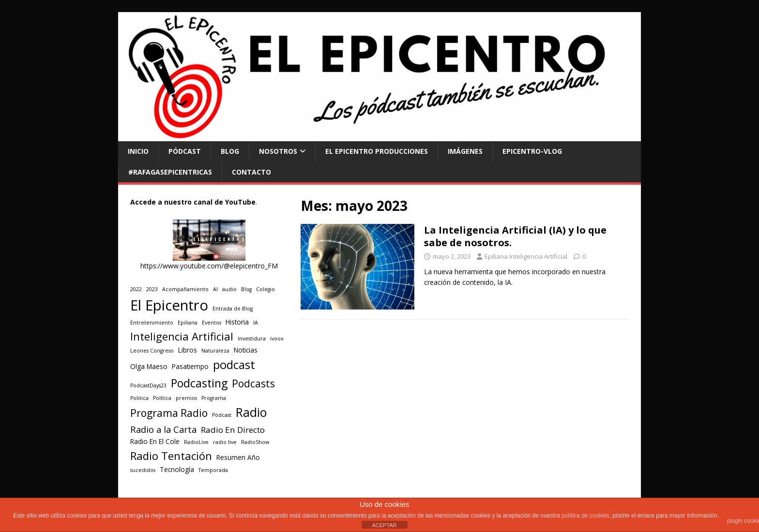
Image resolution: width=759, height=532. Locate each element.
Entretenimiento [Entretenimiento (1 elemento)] (152, 323)
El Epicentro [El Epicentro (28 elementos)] (169, 305)
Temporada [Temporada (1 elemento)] (213, 470)
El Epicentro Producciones (377, 151)
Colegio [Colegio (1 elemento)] (266, 289)
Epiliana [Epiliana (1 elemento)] (188, 323)
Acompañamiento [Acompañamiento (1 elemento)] (185, 289)
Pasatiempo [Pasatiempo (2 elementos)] (190, 367)
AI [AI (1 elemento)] (215, 289)
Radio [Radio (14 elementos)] (251, 412)
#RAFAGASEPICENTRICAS (170, 172)
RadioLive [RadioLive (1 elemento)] (196, 442)
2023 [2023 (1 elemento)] (152, 289)
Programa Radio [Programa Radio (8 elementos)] (169, 413)
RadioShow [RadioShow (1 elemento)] (255, 442)
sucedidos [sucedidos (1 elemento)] (143, 470)
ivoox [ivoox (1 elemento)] (277, 339)
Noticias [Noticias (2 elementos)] (246, 350)
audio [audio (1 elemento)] (229, 289)
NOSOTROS (278, 151)
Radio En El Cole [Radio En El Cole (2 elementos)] (155, 442)
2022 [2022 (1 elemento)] (136, 289)
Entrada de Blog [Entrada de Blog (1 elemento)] (233, 309)
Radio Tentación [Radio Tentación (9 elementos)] (171, 456)
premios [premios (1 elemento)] (186, 398)
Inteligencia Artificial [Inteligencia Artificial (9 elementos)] (182, 336)
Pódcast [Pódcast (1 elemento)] (222, 415)
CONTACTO (251, 172)
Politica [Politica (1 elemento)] (139, 398)
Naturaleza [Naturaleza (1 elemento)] (215, 351)
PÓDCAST (185, 151)
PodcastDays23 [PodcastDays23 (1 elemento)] (148, 385)
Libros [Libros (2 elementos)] (188, 350)
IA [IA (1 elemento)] (256, 323)
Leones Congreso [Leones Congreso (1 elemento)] (152, 351)
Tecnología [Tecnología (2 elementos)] (177, 470)
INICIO (138, 151)
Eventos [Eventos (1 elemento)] (212, 323)
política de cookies (585, 516)
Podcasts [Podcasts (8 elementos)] (253, 383)
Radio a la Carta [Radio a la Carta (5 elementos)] (163, 429)
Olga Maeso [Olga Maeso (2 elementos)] (149, 367)
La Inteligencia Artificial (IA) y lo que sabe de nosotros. (515, 236)
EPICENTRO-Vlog (532, 151)
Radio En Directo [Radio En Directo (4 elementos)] (233, 430)
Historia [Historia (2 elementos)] (237, 322)
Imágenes (465, 151)
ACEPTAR (384, 525)
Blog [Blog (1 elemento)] (246, 289)
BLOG (230, 151)
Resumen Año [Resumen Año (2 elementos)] (238, 458)
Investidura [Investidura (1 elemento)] (252, 339)
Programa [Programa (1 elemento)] (214, 398)
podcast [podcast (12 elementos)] (234, 365)
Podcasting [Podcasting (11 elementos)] (199, 383)
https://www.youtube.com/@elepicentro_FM (209, 266)
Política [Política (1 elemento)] (162, 398)
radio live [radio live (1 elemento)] (225, 442)
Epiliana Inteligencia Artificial (526, 256)
